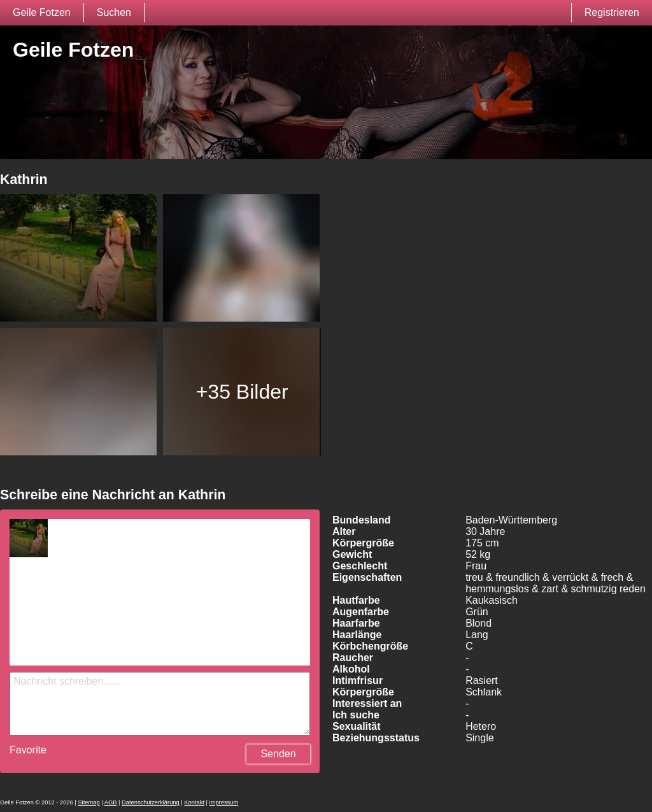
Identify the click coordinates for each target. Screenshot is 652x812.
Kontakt (194, 802)
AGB (111, 802)
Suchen (114, 12)
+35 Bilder (242, 392)
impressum (224, 802)
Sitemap (89, 802)
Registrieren (612, 12)
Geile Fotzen (42, 12)
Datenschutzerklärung (151, 802)
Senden (278, 754)
